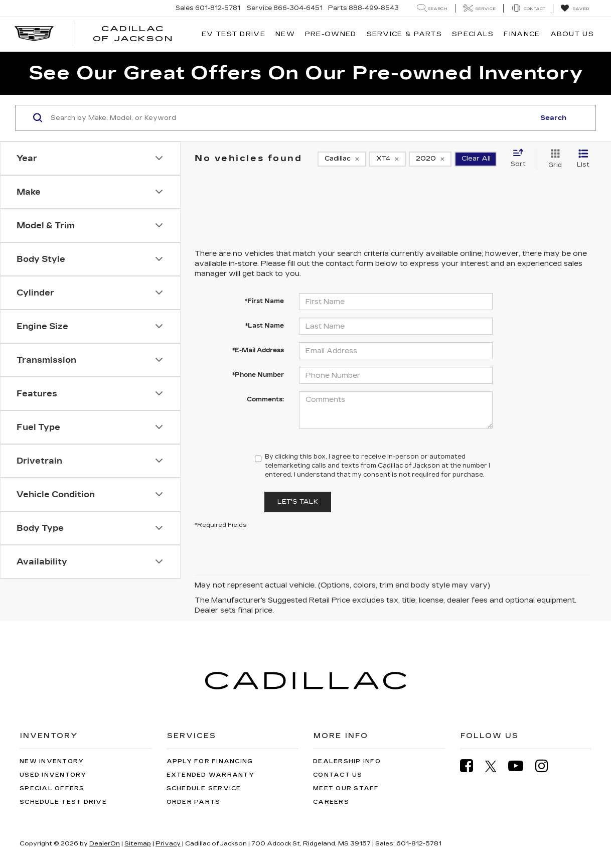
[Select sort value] (521, 159)
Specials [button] (473, 34)
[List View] (583, 159)
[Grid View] (553, 159)
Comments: (265, 399)
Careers (331, 802)
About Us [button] (572, 34)
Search (553, 118)
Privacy (168, 843)
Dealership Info (347, 761)
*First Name (264, 301)
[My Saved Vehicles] (575, 9)
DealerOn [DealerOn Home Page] (105, 843)
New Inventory (52, 761)
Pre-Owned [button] (331, 34)
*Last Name (265, 326)
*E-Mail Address (258, 350)
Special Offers (52, 788)
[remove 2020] (430, 159)
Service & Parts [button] (405, 34)
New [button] (285, 34)
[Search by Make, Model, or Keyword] (291, 118)
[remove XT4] (388, 159)
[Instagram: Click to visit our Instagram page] (547, 766)
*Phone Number (258, 375)
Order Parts (194, 802)
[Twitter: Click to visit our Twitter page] (496, 766)
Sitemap (138, 843)
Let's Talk (298, 502)
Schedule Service (204, 788)
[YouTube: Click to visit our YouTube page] (521, 766)
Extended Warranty (210, 775)
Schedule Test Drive (63, 802)
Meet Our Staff (346, 788)
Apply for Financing (210, 761)
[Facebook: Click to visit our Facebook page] (472, 766)
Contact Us (338, 775)
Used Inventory (53, 775)
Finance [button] (522, 34)
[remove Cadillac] (342, 159)
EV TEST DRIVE (234, 34)
